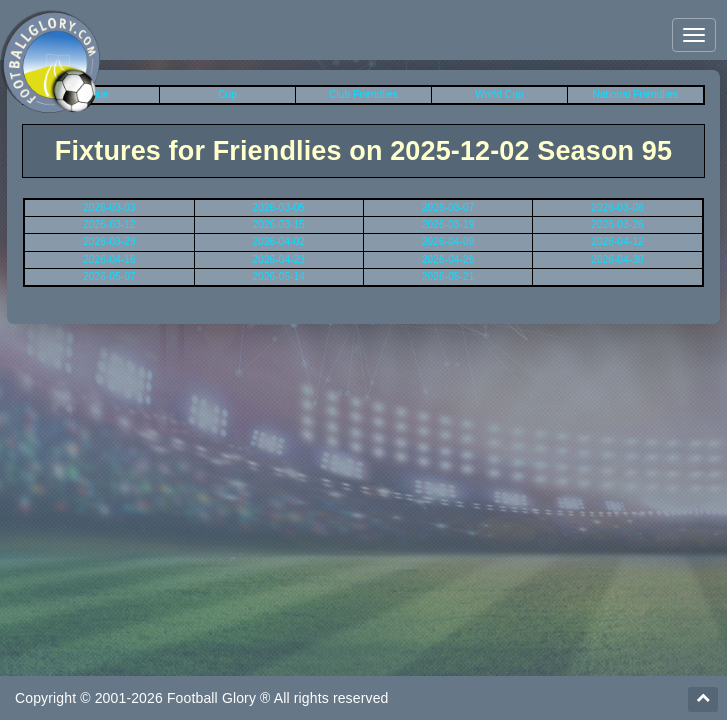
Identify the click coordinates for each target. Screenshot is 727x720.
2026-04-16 (109, 259)
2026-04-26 (448, 259)
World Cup (499, 94)
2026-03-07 (448, 207)
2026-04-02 (279, 241)
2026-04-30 (617, 259)
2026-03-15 (279, 224)
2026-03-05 (279, 207)
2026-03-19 (448, 224)
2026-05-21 (448, 276)
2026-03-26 (617, 224)
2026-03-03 (109, 207)
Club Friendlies (363, 94)
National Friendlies (635, 94)
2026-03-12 (109, 224)
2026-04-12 (617, 241)
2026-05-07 (109, 276)
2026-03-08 (617, 207)
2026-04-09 (448, 241)
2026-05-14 (279, 276)
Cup (227, 94)
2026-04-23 (279, 259)
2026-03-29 (109, 241)
